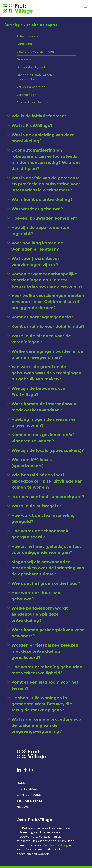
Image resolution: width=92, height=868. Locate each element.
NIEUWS (23, 807)
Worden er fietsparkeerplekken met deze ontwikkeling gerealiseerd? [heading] (45, 651)
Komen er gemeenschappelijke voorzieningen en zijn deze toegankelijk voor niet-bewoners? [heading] (47, 280)
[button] (9, 116)
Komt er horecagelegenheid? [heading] (42, 317)
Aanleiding (24, 44)
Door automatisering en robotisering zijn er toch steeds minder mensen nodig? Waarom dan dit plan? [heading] (46, 159)
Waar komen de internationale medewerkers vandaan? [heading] (44, 407)
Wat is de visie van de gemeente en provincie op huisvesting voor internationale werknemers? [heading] (46, 184)
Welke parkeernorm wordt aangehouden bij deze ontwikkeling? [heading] (40, 614)
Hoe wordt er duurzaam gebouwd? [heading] (37, 596)
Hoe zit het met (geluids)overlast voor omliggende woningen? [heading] (46, 549)
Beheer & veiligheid (31, 67)
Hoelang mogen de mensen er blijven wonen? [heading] (44, 422)
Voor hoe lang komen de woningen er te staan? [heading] (37, 246)
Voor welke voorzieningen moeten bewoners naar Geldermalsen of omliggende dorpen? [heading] (48, 302)
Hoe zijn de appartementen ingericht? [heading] (40, 231)
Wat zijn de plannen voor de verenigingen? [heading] (41, 339)
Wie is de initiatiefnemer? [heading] (39, 116)
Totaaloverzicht (28, 36)
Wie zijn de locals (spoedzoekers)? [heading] (48, 450)
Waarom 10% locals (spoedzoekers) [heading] (32, 463)
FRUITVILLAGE (27, 789)
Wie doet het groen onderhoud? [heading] (46, 583)
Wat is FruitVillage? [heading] (32, 125)
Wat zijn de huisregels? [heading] (36, 506)
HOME (21, 783)
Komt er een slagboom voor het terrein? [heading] (45, 685)
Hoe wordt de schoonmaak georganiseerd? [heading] (40, 534)
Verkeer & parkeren (31, 87)
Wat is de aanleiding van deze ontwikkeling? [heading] (43, 138)
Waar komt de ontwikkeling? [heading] (42, 200)
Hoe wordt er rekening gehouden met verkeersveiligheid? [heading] (47, 670)
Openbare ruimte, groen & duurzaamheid (36, 77)
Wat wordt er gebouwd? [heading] (37, 209)
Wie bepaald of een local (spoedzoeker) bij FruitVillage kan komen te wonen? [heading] (47, 481)
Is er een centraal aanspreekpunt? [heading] (48, 497)
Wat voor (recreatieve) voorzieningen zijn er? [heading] (35, 262)
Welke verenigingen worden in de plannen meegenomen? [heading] (47, 354)
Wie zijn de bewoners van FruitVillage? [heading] (38, 391)
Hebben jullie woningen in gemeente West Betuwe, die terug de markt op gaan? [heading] (42, 704)
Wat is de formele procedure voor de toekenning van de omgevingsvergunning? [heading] (47, 725)
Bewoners (24, 59)
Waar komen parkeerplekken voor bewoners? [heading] (48, 633)
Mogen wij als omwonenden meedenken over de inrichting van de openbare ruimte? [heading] (48, 568)
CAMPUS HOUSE (29, 795)
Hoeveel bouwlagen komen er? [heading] (44, 218)
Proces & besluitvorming (34, 102)
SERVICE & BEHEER (31, 801)
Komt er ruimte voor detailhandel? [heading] (48, 327)
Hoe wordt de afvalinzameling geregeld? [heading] (43, 518)
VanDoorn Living (56, 845)
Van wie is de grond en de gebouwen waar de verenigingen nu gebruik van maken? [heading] (46, 373)
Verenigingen (26, 95)
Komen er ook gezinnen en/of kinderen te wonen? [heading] (43, 438)
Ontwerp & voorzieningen (35, 52)
